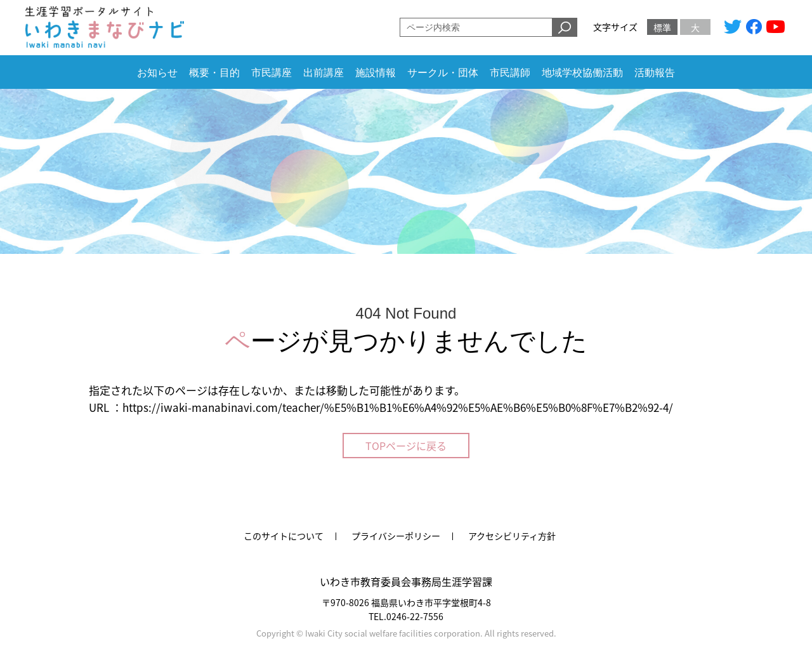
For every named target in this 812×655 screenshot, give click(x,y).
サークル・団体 (443, 73)
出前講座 (324, 73)
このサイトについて (284, 536)
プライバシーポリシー (396, 536)
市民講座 (272, 73)
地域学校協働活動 (582, 73)
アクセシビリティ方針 (512, 536)
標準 (662, 27)
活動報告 (655, 73)
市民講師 (510, 73)
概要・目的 (214, 73)
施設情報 (376, 73)
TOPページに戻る (406, 446)
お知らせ (157, 73)
